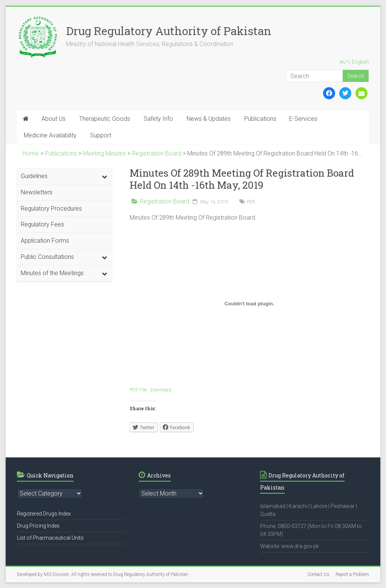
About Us (54, 119)
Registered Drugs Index (44, 514)
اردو (343, 62)
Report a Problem (352, 574)
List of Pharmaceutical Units (50, 538)
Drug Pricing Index (38, 526)
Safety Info (158, 119)
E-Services (303, 119)
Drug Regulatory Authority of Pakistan (169, 31)
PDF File (138, 390)
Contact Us (318, 574)
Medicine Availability (50, 135)
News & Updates (209, 119)
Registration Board (165, 201)
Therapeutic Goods (105, 119)
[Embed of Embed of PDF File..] (249, 303)
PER (251, 202)
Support (101, 135)
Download (161, 390)
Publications (260, 119)
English (360, 62)
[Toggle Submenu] (104, 176)
